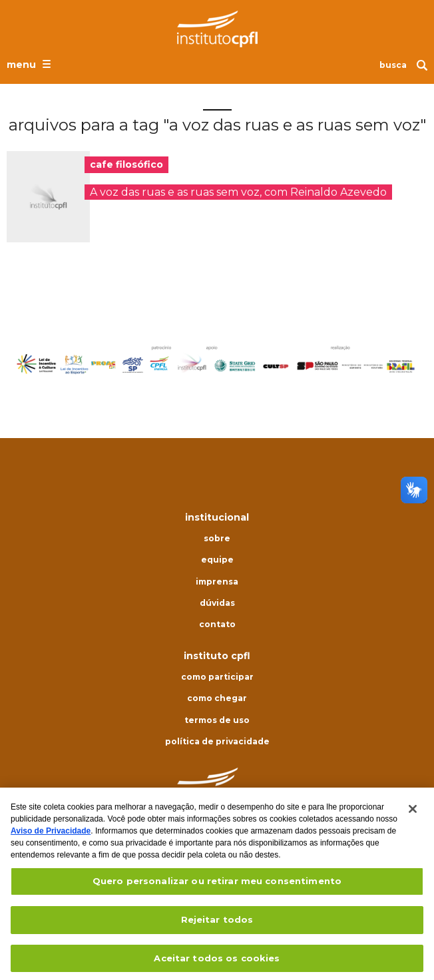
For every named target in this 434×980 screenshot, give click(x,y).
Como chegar (217, 698)
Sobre (217, 539)
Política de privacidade (217, 742)
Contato (217, 624)
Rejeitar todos (217, 924)
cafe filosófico (126, 164)
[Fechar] (413, 814)
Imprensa (217, 582)
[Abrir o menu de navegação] (30, 64)
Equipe (217, 560)
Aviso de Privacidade (51, 836)
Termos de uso (217, 720)
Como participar (217, 677)
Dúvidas (217, 603)
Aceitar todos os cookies (217, 963)
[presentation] (48, 197)
